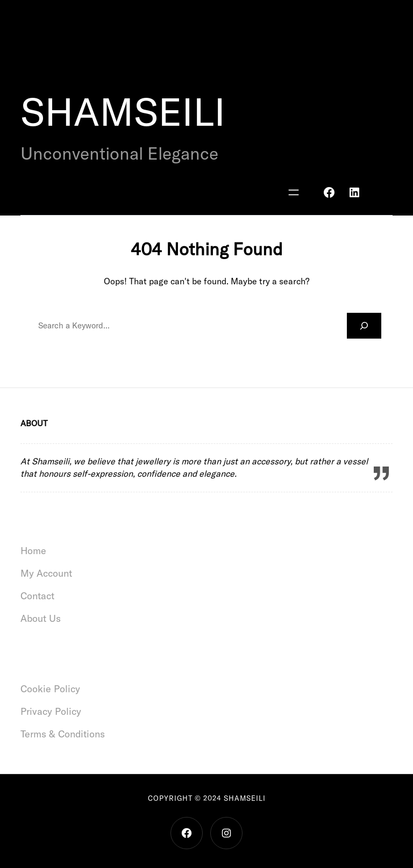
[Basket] (381, 192)
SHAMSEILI (123, 112)
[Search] (364, 325)
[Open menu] (294, 192)
